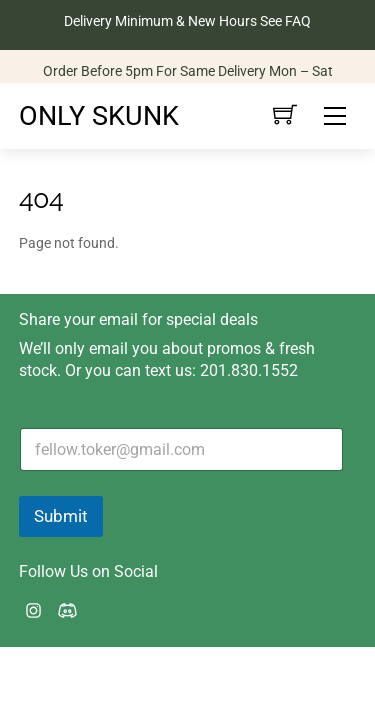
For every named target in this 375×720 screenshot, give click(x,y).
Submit (61, 516)
